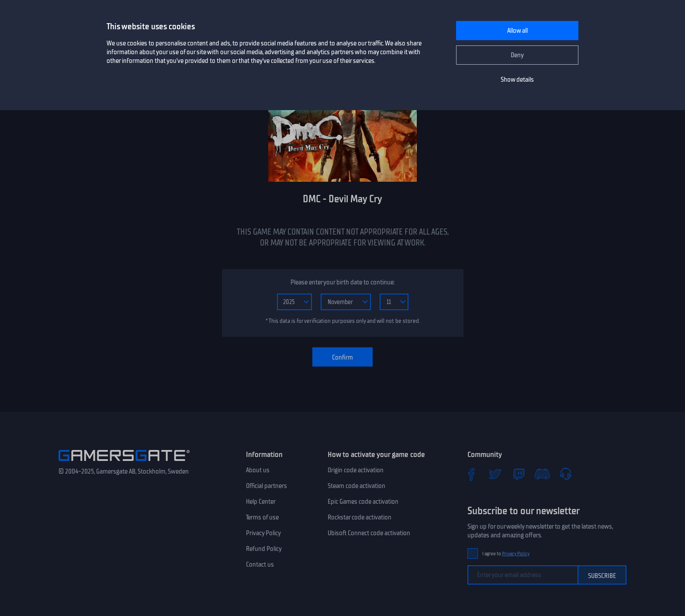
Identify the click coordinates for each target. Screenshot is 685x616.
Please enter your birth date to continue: (342, 282)
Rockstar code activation (360, 517)
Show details (517, 80)
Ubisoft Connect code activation (369, 533)
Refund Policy (264, 549)
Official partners (266, 486)
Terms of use (262, 517)
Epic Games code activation (363, 502)
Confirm (342, 357)
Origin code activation (356, 470)
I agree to (506, 554)
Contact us (260, 564)
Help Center (261, 502)
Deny (517, 55)
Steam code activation (356, 486)
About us (258, 470)
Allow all (517, 31)
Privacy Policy (263, 533)
